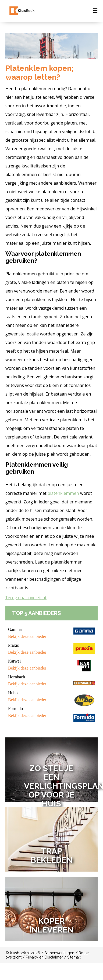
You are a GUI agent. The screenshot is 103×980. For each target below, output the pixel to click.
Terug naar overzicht (26, 598)
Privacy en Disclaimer (44, 957)
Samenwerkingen (59, 953)
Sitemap (74, 957)
